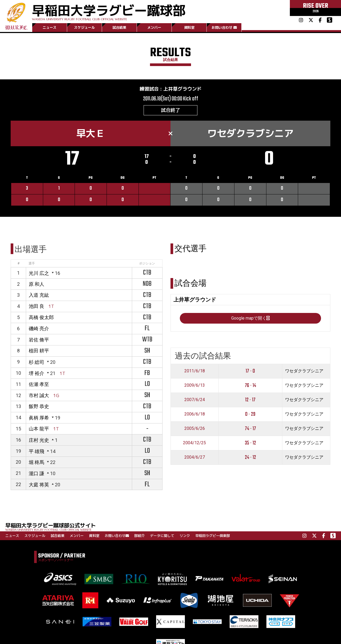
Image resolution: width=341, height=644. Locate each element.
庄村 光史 (39, 440)
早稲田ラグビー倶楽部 (213, 536)
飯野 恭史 (39, 406)
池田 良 (36, 306)
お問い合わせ (224, 27)
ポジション (147, 263)
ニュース (50, 27)
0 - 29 (250, 414)
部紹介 (139, 536)
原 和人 (36, 284)
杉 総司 (36, 362)
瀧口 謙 (36, 473)
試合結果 (119, 27)
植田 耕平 (39, 351)
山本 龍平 (39, 429)
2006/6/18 (195, 414)
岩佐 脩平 (39, 340)
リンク (185, 536)
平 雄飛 (36, 451)
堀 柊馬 (36, 462)
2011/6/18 (195, 371)
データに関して (162, 536)
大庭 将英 (39, 485)
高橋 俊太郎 (41, 317)
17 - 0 (250, 371)
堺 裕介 (36, 373)
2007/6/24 (195, 400)
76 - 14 (250, 386)
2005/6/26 (195, 428)
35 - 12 (250, 443)
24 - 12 (250, 457)
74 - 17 (250, 429)
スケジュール (84, 27)
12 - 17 (250, 400)
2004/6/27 (195, 457)
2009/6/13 (195, 385)
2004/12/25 (194, 443)
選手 (32, 263)
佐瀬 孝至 (39, 384)
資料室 (189, 27)
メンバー (154, 27)
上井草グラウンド (182, 89)
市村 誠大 (39, 395)
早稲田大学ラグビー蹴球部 (109, 11)
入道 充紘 (39, 295)
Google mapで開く (250, 318)
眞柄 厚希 (39, 418)
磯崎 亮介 (39, 329)
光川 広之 (39, 273)
